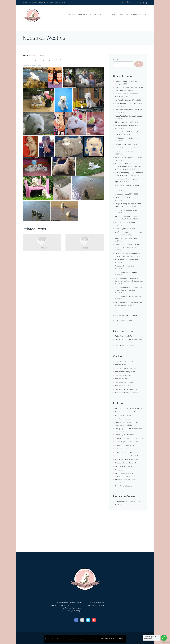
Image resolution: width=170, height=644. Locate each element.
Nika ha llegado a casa (123, 228)
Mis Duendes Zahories (123, 100)
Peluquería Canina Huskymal (125, 463)
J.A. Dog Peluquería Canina (124, 445)
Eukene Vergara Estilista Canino (126, 442)
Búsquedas (117, 59)
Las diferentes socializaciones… (126, 197)
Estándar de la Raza (102, 14)
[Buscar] (139, 64)
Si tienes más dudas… (139, 14)
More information (107, 639)
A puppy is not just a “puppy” (125, 222)
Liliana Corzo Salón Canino (124, 452)
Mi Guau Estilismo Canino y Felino (127, 459)
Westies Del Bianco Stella (124, 361)
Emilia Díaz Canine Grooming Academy (129, 438)
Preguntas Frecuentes (120, 14)
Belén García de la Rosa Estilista (126, 412)
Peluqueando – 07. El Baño (125, 266)
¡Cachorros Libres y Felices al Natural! (128, 110)
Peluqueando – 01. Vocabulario (126, 260)
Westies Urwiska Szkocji (123, 375)
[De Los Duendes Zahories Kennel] (85, 535)
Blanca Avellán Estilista (123, 415)
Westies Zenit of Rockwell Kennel (127, 393)
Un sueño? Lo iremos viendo (125, 151)
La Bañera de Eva (121, 449)
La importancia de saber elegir (126, 210)
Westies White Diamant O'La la (126, 389)
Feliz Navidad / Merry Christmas (126, 138)
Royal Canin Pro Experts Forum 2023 (128, 157)
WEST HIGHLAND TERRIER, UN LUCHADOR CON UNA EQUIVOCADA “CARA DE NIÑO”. (128, 166)
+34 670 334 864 (99, 602)
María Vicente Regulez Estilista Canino (129, 456)
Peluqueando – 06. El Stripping (126, 272)
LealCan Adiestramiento (123, 320)
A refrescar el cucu (122, 194)
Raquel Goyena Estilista (123, 486)
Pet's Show (119, 470)
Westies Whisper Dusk (123, 386)
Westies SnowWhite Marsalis (125, 368)
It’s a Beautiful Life (121, 144)
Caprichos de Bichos (122, 419)
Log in (130, 3)
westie (25, 55)
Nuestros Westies (85, 14)
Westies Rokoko (121, 365)
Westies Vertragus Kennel (124, 382)
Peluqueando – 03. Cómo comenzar (128, 296)
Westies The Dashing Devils (125, 372)
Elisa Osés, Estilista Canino (124, 435)
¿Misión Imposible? (122, 122)
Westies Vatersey (121, 379)
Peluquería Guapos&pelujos (125, 466)
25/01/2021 (33, 55)
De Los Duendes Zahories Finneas (127, 126)
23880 (42, 55)
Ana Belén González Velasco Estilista (128, 408)
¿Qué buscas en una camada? (126, 238)
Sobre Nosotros (69, 14)
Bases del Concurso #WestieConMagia (129, 103)
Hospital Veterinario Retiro (124, 346)
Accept (121, 639)
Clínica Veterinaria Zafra (123, 336)
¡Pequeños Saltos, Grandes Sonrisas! (128, 116)
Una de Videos (120, 148)
